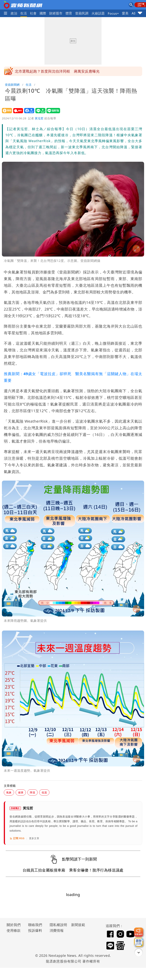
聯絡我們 (35, 925)
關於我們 (14, 925)
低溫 (44, 792)
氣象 (9, 792)
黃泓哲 (39, 118)
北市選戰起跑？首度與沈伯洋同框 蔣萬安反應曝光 (57, 71)
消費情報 (57, 930)
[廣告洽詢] (139, 942)
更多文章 (34, 838)
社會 (33, 13)
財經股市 (56, 13)
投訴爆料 (35, 930)
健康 (21, 792)
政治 (14, 13)
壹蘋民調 (82, 13)
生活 (24, 13)
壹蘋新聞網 (12, 85)
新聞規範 (78, 925)
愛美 (125, 13)
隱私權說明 (57, 925)
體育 (69, 13)
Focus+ (113, 13)
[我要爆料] (139, 932)
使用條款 (14, 930)
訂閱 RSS (17, 838)
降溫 (33, 792)
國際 (43, 13)
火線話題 (98, 13)
